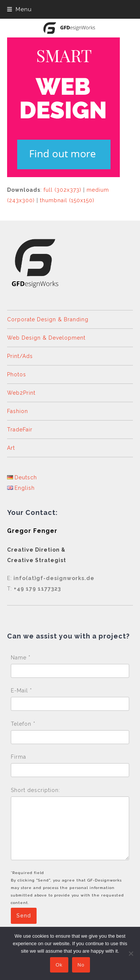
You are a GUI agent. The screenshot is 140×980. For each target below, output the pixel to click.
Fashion (18, 411)
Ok (59, 965)
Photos (17, 374)
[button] (19, 9)
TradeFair (20, 430)
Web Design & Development (46, 338)
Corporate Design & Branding (48, 319)
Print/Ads (20, 356)
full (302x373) (63, 190)
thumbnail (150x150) (67, 200)
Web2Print (21, 393)
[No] (131, 953)
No (81, 965)
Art (11, 448)
